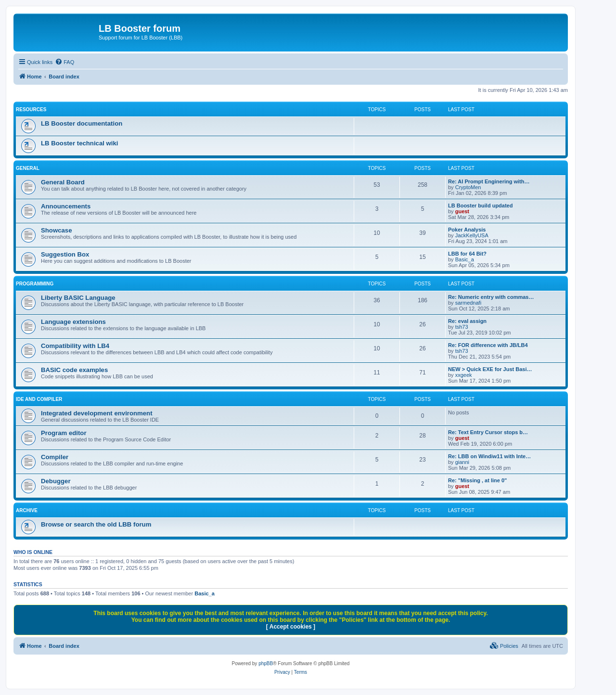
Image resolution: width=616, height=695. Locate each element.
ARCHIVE (27, 510)
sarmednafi (468, 303)
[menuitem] (64, 62)
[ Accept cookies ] (291, 627)
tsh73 (462, 327)
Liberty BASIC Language (78, 298)
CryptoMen (468, 187)
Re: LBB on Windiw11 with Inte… (489, 456)
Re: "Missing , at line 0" (477, 480)
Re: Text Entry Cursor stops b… (488, 432)
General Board (63, 182)
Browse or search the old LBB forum (96, 524)
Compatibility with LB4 (75, 346)
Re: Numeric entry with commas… (491, 297)
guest (462, 211)
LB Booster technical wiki (80, 143)
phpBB (266, 663)
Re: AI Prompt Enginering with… (489, 181)
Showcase (57, 230)
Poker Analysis (467, 230)
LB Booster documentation (82, 123)
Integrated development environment (97, 413)
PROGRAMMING (35, 284)
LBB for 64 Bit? (467, 254)
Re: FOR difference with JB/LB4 (488, 345)
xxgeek (464, 375)
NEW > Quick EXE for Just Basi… (490, 369)
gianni (462, 462)
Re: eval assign (467, 321)
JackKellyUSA (472, 235)
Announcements (66, 206)
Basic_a (465, 259)
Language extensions (73, 322)
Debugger (56, 481)
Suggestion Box (65, 254)
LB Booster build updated (480, 206)
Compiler (55, 457)
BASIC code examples (74, 370)
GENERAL (28, 168)
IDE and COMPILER (39, 399)
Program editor (64, 433)
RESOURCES (31, 109)
